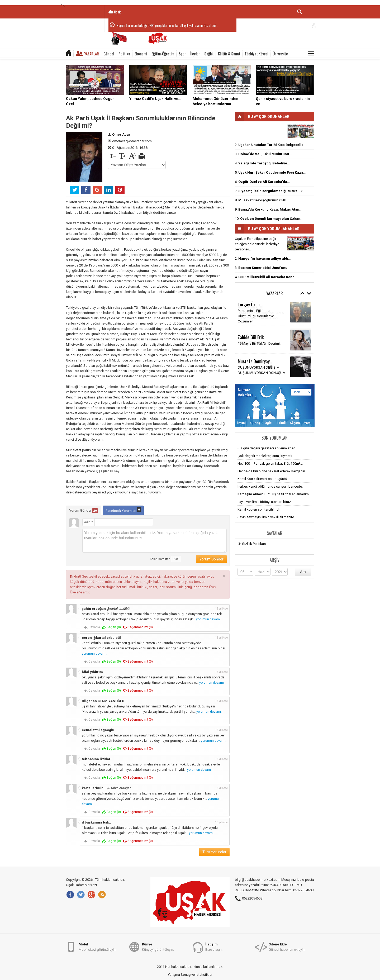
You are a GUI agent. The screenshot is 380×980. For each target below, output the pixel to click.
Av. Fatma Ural (251, 306)
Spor (182, 54)
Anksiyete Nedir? (251, 342)
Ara (303, 572)
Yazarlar (92, 54)
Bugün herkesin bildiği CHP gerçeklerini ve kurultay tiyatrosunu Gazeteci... (167, 25)
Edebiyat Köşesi (256, 54)
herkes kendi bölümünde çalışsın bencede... (271, 486)
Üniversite (280, 54)
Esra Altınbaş (249, 336)
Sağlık (209, 54)
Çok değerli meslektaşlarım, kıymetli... (266, 456)
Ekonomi (141, 54)
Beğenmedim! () (138, 627)
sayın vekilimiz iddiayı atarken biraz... (265, 502)
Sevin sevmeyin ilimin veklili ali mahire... (267, 517)
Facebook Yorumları (123, 510)
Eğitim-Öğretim (163, 54)
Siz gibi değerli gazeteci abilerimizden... (268, 448)
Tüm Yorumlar (214, 852)
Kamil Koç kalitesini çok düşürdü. (263, 479)
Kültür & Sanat (229, 54)
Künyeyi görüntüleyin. (158, 947)
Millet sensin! (248, 369)
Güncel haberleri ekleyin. (287, 947)
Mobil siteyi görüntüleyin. (98, 947)
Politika (124, 54)
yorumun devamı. (209, 619)
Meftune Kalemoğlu (255, 362)
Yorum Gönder (84, 511)
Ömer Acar (121, 134)
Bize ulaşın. (214, 947)
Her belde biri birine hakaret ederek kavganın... (272, 471)
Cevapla (92, 627)
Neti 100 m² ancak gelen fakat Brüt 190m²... (270, 463)
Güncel (109, 54)
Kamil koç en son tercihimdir (259, 509)
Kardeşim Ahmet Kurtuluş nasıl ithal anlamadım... (274, 494)
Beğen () (111, 627)
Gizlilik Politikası (254, 544)
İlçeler (195, 54)
